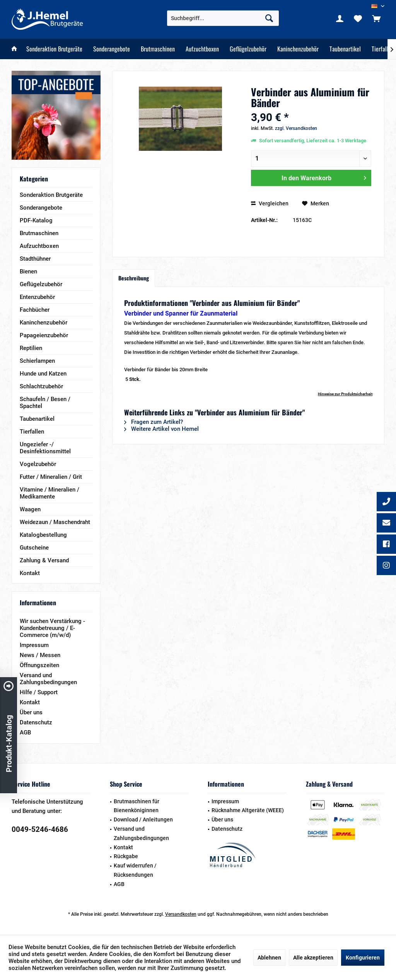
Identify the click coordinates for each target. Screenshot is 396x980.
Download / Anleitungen (143, 820)
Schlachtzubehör (41, 386)
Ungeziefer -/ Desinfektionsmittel (45, 448)
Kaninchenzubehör (44, 323)
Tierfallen (32, 432)
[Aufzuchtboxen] (202, 49)
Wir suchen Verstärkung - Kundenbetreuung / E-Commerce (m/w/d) (52, 628)
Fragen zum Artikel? (154, 422)
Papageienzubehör (44, 335)
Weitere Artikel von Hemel (161, 429)
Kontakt (30, 573)
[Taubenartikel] (345, 49)
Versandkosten (181, 914)
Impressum (34, 645)
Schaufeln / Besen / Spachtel (45, 403)
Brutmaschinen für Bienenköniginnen (137, 806)
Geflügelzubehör (41, 284)
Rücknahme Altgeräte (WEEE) (248, 810)
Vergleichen (270, 203)
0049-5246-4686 (40, 829)
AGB (25, 732)
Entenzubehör (37, 297)
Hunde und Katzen (43, 374)
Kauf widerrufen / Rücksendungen (135, 870)
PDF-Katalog (36, 220)
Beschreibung (134, 278)
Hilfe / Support (39, 692)
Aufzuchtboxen (39, 246)
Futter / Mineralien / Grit (51, 477)
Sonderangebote (41, 208)
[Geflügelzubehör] (248, 49)
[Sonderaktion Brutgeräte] (54, 49)
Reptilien (31, 348)
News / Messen (40, 655)
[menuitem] (376, 18)
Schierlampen (37, 361)
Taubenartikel (37, 419)
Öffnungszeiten (39, 665)
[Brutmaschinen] (158, 49)
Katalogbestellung (43, 535)
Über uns (31, 712)
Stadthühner (35, 259)
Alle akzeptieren (313, 958)
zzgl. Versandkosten (296, 128)
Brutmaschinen (39, 233)
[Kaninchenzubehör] (298, 49)
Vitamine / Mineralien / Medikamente (49, 493)
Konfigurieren (363, 958)
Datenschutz (36, 722)
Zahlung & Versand (44, 560)
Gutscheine (34, 548)
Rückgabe (126, 856)
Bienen (28, 271)
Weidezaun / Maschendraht (55, 522)
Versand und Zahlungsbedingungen (48, 679)
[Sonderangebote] (112, 49)
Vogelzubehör (38, 464)
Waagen (30, 509)
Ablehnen (269, 958)
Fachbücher (35, 310)
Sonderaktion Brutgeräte (51, 195)
